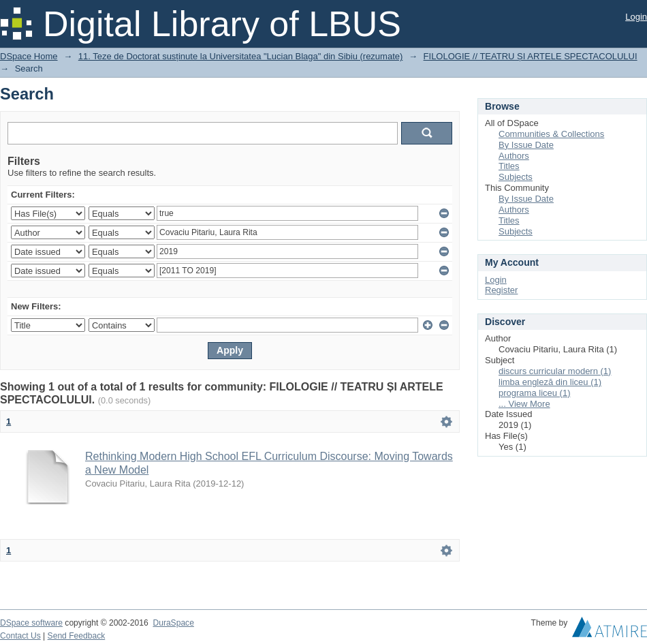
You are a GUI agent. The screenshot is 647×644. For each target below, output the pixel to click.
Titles (509, 166)
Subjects (516, 177)
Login (636, 17)
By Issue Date (526, 145)
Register (501, 290)
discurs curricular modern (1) (555, 371)
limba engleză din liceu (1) (550, 382)
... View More (524, 404)
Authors (514, 156)
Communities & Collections (551, 134)
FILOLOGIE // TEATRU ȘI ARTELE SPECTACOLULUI (531, 56)
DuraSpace (173, 623)
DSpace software (31, 623)
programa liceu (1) (535, 393)
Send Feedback (77, 636)
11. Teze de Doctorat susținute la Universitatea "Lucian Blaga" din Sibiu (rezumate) (241, 56)
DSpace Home (29, 56)
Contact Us (20, 636)
